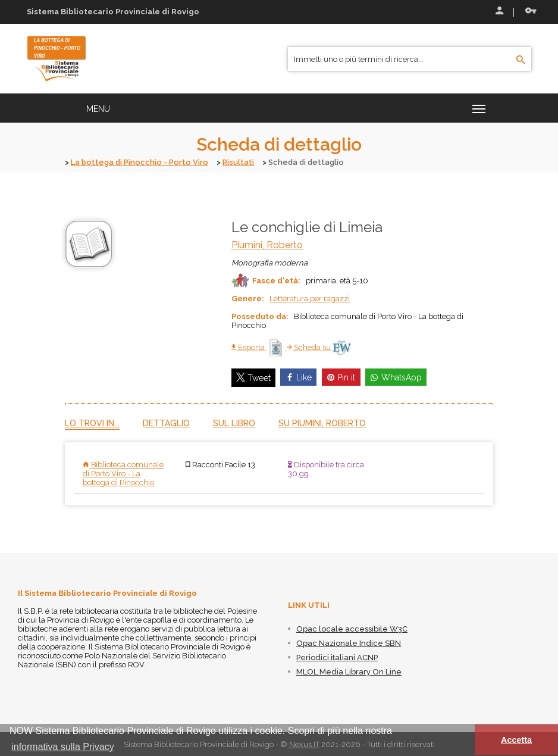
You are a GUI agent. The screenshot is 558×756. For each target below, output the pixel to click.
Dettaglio (166, 423)
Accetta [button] (516, 740)
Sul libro (234, 423)
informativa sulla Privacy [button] (63, 747)
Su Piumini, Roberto (322, 423)
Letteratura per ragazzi (310, 298)
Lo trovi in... (92, 423)
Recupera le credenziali (531, 11)
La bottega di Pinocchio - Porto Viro (139, 162)
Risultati (238, 162)
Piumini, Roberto (267, 244)
